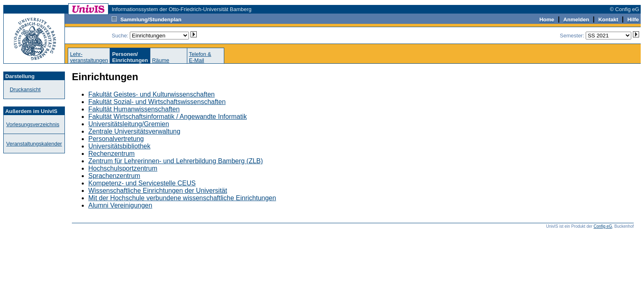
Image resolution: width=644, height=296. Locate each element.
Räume (161, 60)
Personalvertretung (116, 139)
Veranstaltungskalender (34, 144)
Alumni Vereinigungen (120, 205)
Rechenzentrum (112, 154)
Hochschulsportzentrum (123, 168)
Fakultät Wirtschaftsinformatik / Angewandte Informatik (168, 117)
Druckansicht (25, 89)
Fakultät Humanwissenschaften (134, 109)
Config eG (603, 226)
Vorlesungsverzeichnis (33, 124)
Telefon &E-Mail (200, 57)
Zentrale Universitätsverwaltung (134, 131)
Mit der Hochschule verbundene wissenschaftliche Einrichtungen (182, 198)
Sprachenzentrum (114, 176)
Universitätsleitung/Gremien (129, 124)
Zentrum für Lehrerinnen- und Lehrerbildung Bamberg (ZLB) (176, 161)
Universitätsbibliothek (119, 146)
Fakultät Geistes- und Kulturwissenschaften (152, 94)
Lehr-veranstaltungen (89, 57)
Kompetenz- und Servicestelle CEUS (142, 183)
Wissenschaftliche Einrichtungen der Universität (158, 191)
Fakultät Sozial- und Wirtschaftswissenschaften (157, 102)
